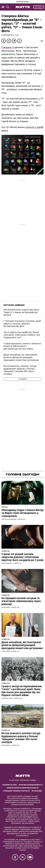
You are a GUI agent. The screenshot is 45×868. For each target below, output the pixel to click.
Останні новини (14, 305)
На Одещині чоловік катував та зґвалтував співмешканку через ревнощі (21, 601)
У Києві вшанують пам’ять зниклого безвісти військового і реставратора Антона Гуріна (22, 346)
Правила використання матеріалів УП (23, 788)
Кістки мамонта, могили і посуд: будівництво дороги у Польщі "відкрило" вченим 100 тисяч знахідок (20, 370)
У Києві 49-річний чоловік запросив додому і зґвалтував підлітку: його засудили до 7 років (22, 557)
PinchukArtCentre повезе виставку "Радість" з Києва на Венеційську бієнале (21, 312)
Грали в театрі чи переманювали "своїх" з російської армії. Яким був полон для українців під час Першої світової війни (22, 691)
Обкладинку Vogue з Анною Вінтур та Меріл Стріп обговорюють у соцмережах (22, 513)
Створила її (8, 47)
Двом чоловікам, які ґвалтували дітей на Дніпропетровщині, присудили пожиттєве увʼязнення (21, 357)
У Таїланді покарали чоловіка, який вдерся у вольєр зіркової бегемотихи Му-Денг (22, 324)
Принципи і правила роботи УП (16, 791)
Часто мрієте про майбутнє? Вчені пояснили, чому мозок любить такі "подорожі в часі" (22, 335)
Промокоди (37, 791)
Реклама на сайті (10, 785)
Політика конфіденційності (31, 785)
